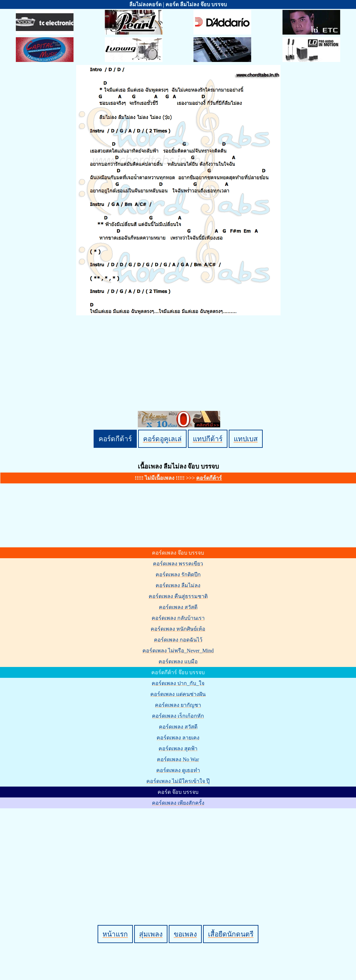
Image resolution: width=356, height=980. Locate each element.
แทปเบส (246, 439)
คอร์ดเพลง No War (178, 759)
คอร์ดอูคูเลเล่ (162, 439)
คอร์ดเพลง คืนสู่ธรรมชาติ (178, 596)
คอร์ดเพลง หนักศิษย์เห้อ (178, 629)
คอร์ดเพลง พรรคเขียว (178, 564)
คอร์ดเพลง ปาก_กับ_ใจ (178, 683)
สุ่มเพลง (151, 934)
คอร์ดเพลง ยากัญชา (178, 705)
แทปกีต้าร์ (208, 439)
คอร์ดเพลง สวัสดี (178, 607)
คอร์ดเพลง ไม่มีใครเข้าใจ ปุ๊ (178, 781)
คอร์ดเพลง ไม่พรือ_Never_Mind (178, 651)
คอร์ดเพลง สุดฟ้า (178, 749)
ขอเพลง (185, 934)
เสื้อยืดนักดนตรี (231, 934)
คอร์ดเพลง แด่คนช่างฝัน (178, 694)
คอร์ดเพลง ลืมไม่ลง (178, 585)
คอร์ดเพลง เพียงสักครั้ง (178, 803)
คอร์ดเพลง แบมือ (178, 662)
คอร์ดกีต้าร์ (115, 439)
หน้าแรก (115, 934)
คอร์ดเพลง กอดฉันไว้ (178, 640)
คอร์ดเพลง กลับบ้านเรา (178, 618)
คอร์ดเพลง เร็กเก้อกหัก (178, 716)
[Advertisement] (179, 855)
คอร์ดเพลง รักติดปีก (178, 575)
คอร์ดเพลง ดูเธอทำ (178, 770)
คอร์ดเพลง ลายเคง (178, 738)
